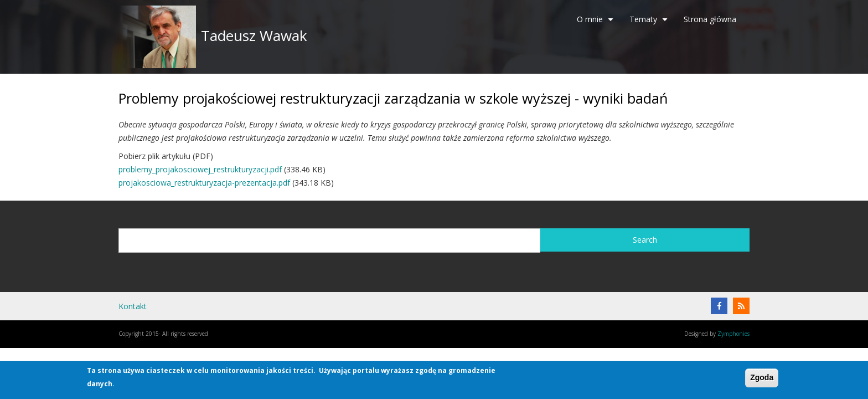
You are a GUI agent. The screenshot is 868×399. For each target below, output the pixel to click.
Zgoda (762, 377)
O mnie (596, 23)
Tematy (650, 23)
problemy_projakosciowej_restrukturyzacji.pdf (200, 169)
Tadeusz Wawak (254, 35)
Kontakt (133, 306)
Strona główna (710, 19)
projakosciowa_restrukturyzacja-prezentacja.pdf (204, 183)
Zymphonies (733, 334)
